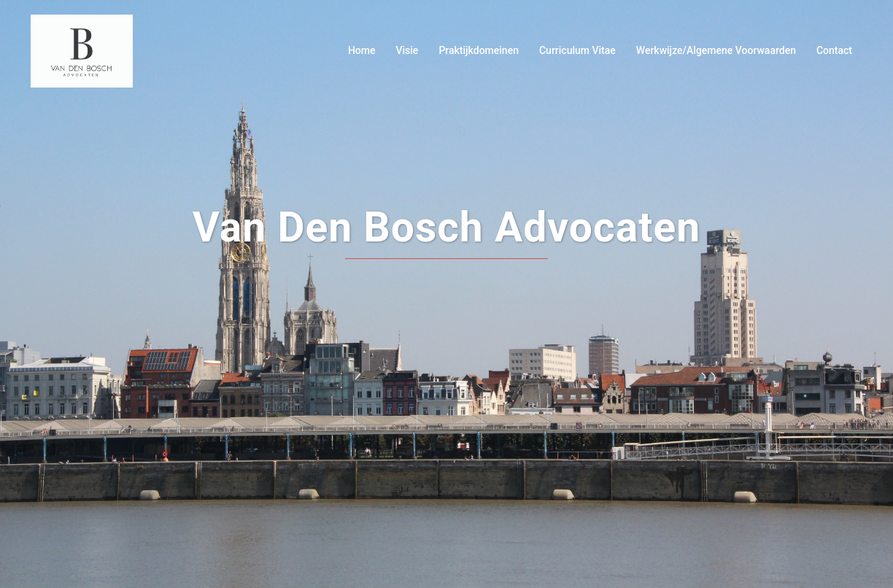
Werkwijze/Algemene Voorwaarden (716, 50)
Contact (834, 50)
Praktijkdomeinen (479, 50)
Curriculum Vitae (577, 50)
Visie (407, 50)
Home (362, 50)
